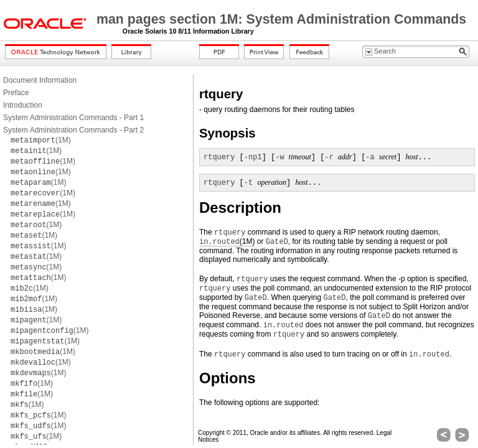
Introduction (23, 105)
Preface (16, 93)
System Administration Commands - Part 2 (73, 130)
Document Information (40, 80)
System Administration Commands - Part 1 (73, 118)
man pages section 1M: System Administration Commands (281, 19)
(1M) (41, 140)
